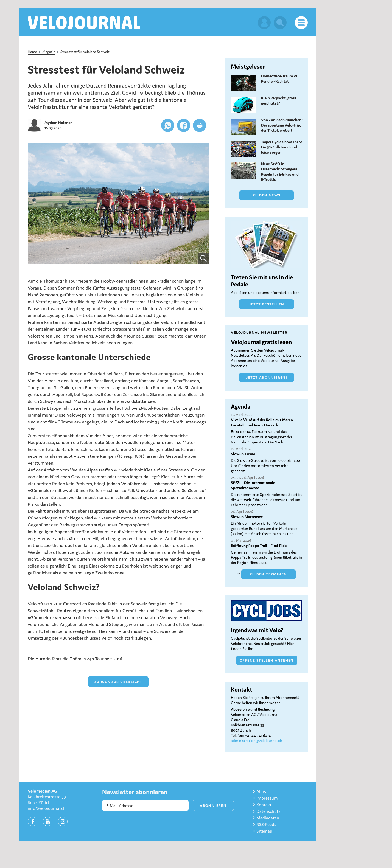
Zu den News (267, 195)
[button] (168, 125)
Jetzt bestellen (267, 304)
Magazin (49, 52)
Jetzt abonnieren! (267, 377)
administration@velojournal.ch (257, 741)
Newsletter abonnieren (135, 792)
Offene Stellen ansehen (267, 660)
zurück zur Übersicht (118, 682)
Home (32, 52)
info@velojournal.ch (47, 808)
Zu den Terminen (268, 574)
